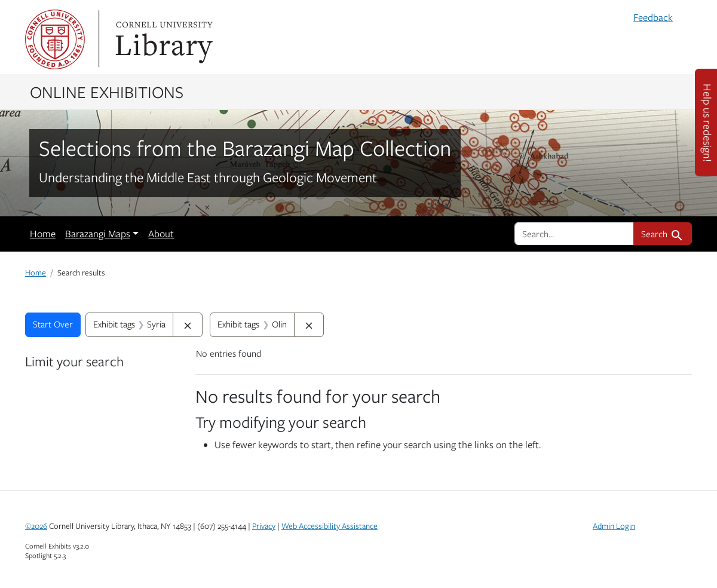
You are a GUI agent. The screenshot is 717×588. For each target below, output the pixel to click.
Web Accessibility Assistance (330, 526)
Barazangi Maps (98, 234)
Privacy (264, 526)
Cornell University (55, 39)
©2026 (36, 526)
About (161, 234)
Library (163, 39)
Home (43, 234)
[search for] (574, 234)
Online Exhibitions (107, 91)
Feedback (653, 17)
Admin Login (614, 526)
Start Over (53, 324)
